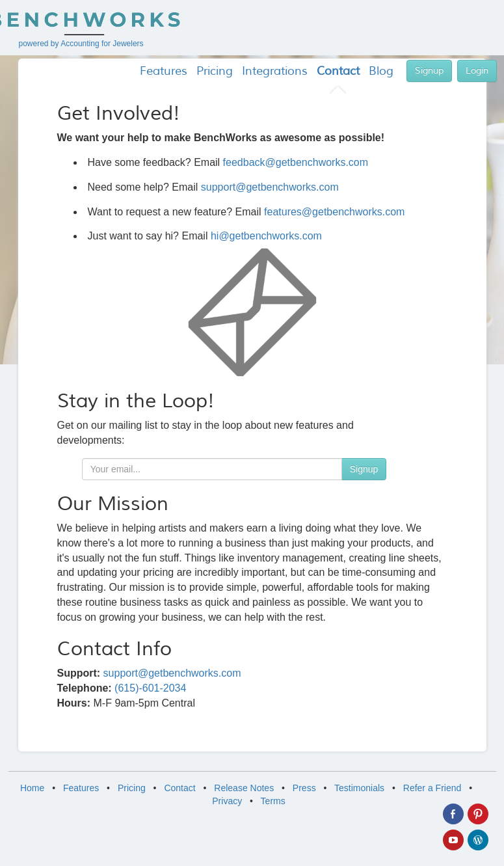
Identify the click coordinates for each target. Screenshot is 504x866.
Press (304, 788)
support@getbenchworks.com (270, 187)
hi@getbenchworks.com (266, 236)
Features (81, 788)
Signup (429, 71)
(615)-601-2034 (150, 688)
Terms (273, 801)
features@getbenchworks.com (334, 212)
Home (32, 788)
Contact (179, 788)
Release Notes (244, 788)
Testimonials (359, 788)
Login (477, 71)
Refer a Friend (432, 788)
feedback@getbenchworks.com (296, 162)
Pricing (132, 788)
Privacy (227, 801)
